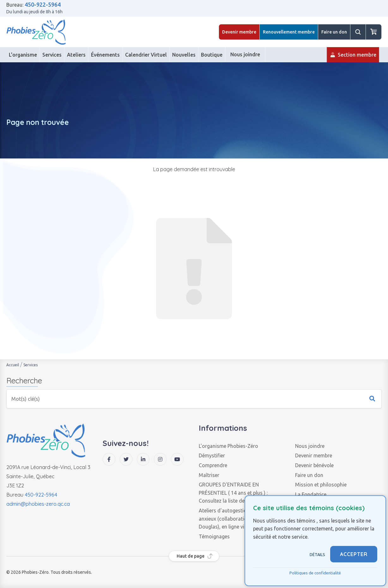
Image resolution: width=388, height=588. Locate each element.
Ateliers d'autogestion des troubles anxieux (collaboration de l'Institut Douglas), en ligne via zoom (239, 519)
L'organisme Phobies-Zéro (228, 446)
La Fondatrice (311, 494)
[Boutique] (212, 55)
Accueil (13, 365)
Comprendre (213, 465)
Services (30, 365)
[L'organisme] (23, 55)
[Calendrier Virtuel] (146, 55)
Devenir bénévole (314, 465)
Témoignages (214, 536)
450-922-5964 (43, 4)
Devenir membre (239, 32)
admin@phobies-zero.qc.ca (38, 504)
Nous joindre (310, 446)
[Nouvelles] (184, 55)
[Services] (52, 55)
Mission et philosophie (321, 485)
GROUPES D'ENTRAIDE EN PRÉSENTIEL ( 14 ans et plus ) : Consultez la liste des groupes (233, 493)
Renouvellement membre (289, 32)
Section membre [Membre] (353, 57)
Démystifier (212, 455)
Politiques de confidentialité (315, 573)
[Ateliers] (76, 55)
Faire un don (334, 32)
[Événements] (106, 55)
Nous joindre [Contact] (245, 57)
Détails (317, 554)
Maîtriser (209, 475)
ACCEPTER (354, 554)
